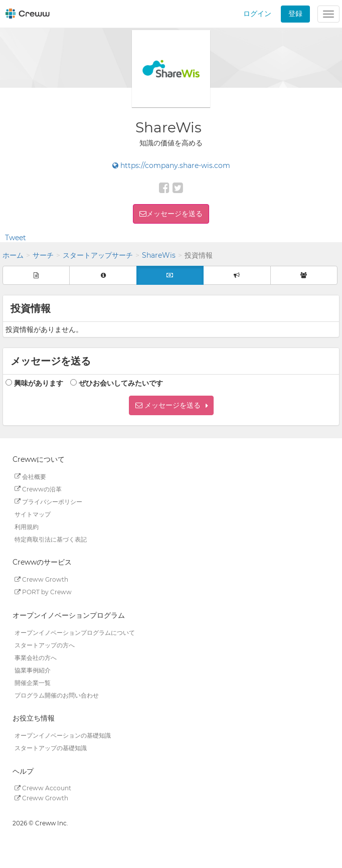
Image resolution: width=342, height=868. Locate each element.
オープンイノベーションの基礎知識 (63, 735)
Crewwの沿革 (38, 489)
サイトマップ (33, 514)
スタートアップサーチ (98, 255)
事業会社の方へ (36, 657)
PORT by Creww (43, 592)
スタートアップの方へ (45, 645)
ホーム (13, 255)
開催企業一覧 (33, 682)
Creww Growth (41, 579)
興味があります (39, 383)
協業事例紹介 (33, 670)
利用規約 (27, 526)
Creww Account (43, 788)
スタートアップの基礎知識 (51, 748)
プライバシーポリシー (48, 501)
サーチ (43, 255)
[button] (171, 405)
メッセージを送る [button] (175, 214)
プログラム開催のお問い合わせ (57, 695)
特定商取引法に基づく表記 (51, 539)
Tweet (16, 238)
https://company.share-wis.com (171, 165)
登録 (295, 14)
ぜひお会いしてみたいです (121, 383)
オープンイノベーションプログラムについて (75, 632)
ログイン (257, 14)
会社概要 (30, 476)
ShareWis (159, 255)
